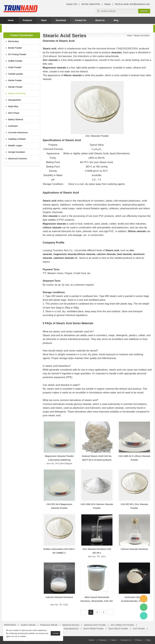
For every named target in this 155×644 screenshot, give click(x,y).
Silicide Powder (15, 87)
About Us (100, 20)
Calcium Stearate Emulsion (134, 549)
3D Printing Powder (17, 54)
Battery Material (16, 119)
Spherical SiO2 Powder (95, 625)
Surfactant (13, 126)
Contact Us (81, 20)
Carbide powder (16, 74)
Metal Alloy (13, 106)
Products (27, 20)
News (44, 20)
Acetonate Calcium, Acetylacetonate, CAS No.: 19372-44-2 (134, 601)
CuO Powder (139, 629)
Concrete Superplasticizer (67, 629)
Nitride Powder (15, 80)
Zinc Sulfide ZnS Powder (122, 625)
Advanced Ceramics (18, 159)
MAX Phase (14, 113)
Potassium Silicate (49, 625)
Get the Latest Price (91, 4)
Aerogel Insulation (17, 152)
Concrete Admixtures (18, 132)
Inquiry (107, 4)
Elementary (14, 41)
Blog (116, 20)
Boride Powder (15, 48)
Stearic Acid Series (17, 93)
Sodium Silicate (28, 625)
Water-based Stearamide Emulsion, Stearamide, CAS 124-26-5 (97, 601)
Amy (144, 599)
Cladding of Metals (17, 139)
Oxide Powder (15, 67)
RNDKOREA (10, 625)
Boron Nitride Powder (94, 629)
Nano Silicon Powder (118, 629)
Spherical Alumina (71, 625)
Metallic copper (15, 146)
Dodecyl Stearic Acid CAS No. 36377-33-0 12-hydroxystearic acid (97, 460)
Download (61, 20)
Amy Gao (144, 616)
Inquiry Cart (72, 4)
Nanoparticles (15, 100)
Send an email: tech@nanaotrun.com (132, 4)
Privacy (139, 640)
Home (11, 20)
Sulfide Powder (15, 61)
